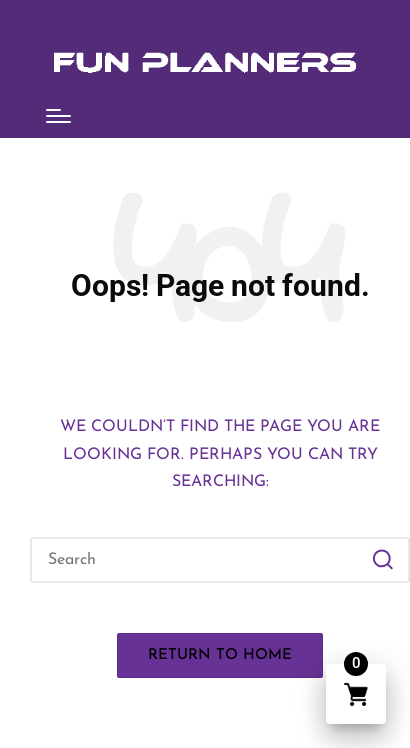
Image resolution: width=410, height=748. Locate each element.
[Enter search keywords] (220, 560)
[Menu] (58, 116)
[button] (382, 560)
